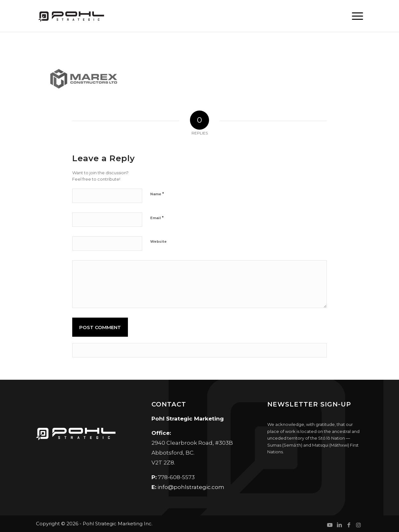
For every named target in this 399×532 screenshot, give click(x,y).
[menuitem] (355, 16)
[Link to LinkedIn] (339, 525)
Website (158, 241)
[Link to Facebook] (349, 525)
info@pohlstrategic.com (191, 487)
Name (157, 194)
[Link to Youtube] (330, 525)
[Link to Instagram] (358, 525)
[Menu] (355, 16)
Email (157, 218)
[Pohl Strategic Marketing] (71, 16)
